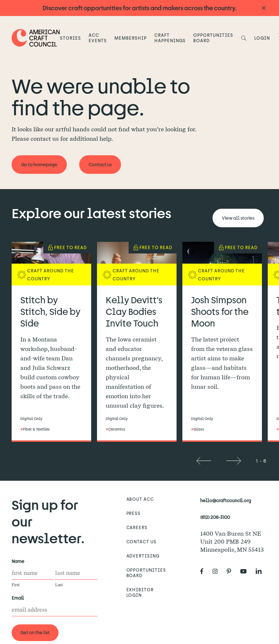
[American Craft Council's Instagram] (218, 572)
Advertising (143, 556)
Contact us (142, 541)
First (16, 585)
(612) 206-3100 (215, 517)
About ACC (140, 499)
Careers (137, 527)
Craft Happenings (170, 38)
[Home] (36, 38)
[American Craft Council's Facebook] (205, 572)
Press (134, 513)
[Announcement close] (264, 8)
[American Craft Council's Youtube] (246, 572)
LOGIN (262, 38)
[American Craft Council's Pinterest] (232, 572)
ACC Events (98, 38)
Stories (70, 38)
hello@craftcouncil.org (226, 500)
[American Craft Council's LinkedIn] (262, 572)
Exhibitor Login (140, 592)
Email (19, 598)
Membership (131, 38)
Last (59, 585)
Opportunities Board (213, 38)
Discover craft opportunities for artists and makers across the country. (139, 8)
